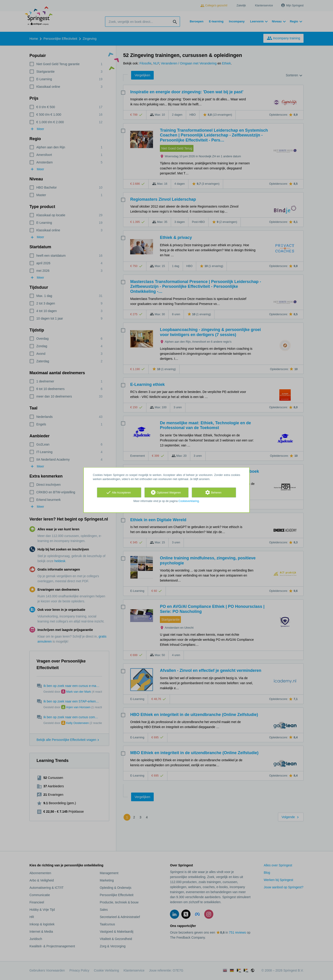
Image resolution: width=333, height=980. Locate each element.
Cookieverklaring (189, 501)
